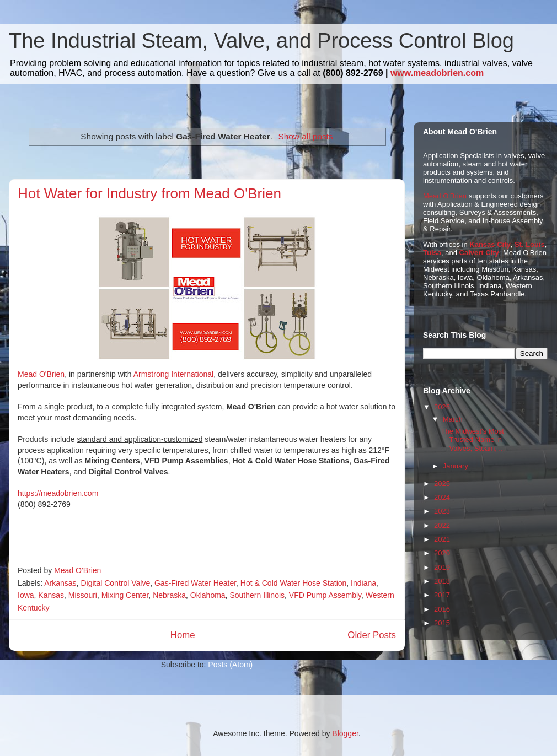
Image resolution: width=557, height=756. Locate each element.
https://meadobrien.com (58, 493)
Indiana (363, 583)
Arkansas (60, 583)
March (453, 419)
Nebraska (169, 595)
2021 (442, 539)
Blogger (345, 733)
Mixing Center (125, 595)
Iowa (26, 595)
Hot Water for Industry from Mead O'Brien (149, 193)
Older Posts (372, 635)
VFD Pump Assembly (325, 595)
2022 (442, 525)
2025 (442, 484)
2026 (442, 407)
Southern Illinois (257, 595)
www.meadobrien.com (437, 73)
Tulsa (432, 253)
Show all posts (305, 136)
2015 (442, 623)
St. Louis (530, 244)
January (456, 466)
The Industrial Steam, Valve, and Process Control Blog (261, 41)
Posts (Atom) (230, 665)
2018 (442, 581)
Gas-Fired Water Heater (195, 583)
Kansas (51, 595)
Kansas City (490, 244)
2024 (442, 497)
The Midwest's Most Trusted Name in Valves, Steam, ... (473, 440)
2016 (442, 609)
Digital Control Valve (115, 583)
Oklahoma (208, 595)
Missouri (83, 595)
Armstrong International (174, 374)
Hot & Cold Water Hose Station (293, 583)
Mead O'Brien (41, 374)
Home (183, 635)
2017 (442, 595)
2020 (442, 553)
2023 (442, 511)
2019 (442, 567)
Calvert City (479, 253)
